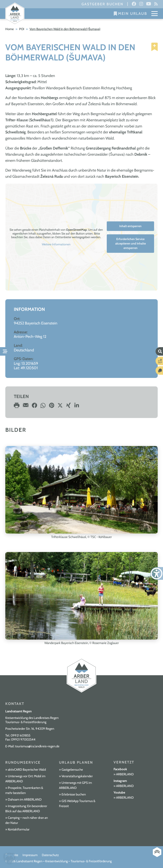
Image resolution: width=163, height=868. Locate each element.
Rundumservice (23, 762)
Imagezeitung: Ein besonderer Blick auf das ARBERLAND (26, 809)
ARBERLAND (125, 774)
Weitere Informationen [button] (56, 244)
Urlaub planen (76, 762)
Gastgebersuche (72, 770)
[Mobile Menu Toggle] (155, 14)
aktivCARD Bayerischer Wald (27, 770)
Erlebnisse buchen (74, 794)
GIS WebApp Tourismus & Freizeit (77, 804)
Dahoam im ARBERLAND (25, 800)
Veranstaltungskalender (77, 776)
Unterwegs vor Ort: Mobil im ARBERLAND (25, 779)
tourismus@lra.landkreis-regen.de (37, 746)
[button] (9, 859)
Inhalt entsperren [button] (130, 226)
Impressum (30, 855)
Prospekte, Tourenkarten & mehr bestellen (24, 790)
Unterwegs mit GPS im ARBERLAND (75, 785)
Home (10, 29)
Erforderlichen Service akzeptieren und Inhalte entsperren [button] (131, 243)
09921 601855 (20, 735)
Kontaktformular (19, 829)
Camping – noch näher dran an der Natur (27, 820)
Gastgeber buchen (102, 4)
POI (22, 29)
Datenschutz (50, 855)
